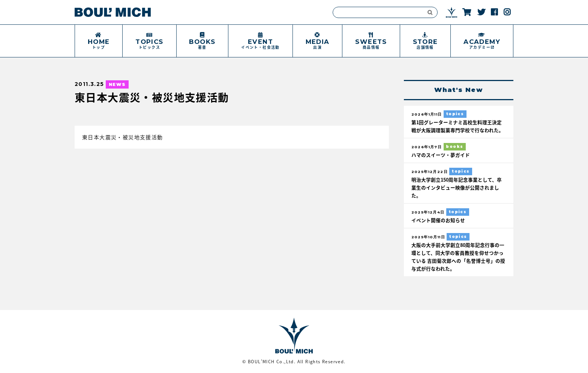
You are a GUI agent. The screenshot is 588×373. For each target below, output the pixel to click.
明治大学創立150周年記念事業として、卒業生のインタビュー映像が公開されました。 (457, 187)
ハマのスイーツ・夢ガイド (441, 155)
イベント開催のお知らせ (438, 220)
